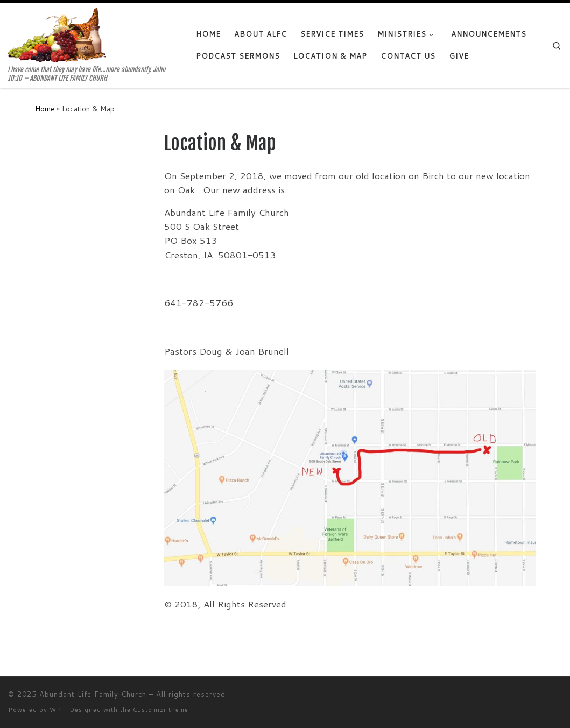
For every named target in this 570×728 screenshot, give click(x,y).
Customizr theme (161, 710)
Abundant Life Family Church (93, 694)
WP (55, 710)
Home (45, 108)
